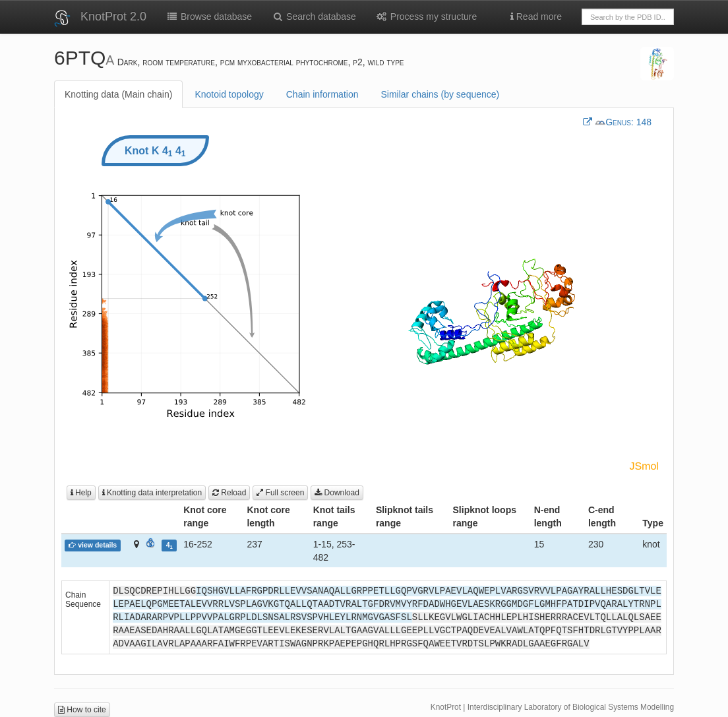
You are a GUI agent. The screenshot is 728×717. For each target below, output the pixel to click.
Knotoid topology (229, 94)
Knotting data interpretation (152, 493)
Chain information (322, 94)
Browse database (209, 16)
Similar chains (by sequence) (440, 94)
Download (337, 493)
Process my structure (426, 16)
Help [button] (81, 493)
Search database (314, 16)
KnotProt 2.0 (113, 16)
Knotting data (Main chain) (118, 94)
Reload (229, 493)
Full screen (280, 493)
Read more (536, 16)
